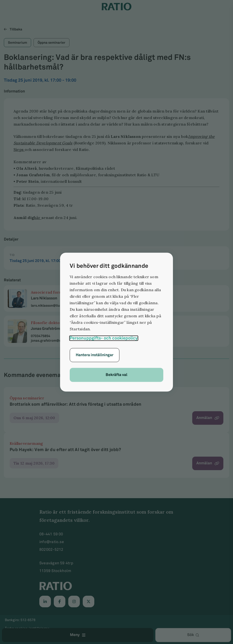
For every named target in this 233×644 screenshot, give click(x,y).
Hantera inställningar (95, 355)
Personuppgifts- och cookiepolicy (104, 338)
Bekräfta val (116, 375)
